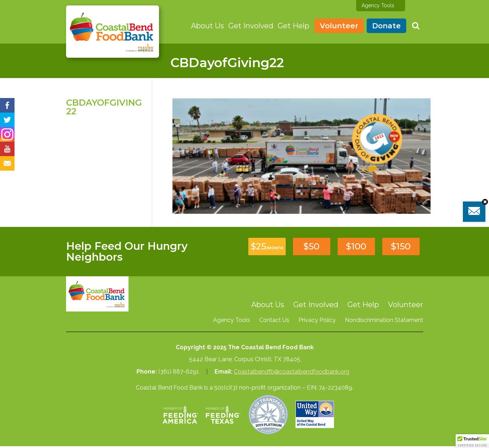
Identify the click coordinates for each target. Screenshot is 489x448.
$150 (401, 246)
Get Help (294, 26)
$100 (356, 246)
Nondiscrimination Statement (384, 320)
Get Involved (251, 26)
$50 (311, 246)
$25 (267, 246)
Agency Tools (378, 5)
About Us (207, 26)
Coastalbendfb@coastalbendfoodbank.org (292, 372)
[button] (472, 441)
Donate (386, 26)
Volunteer (339, 26)
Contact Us (274, 320)
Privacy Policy (317, 320)
